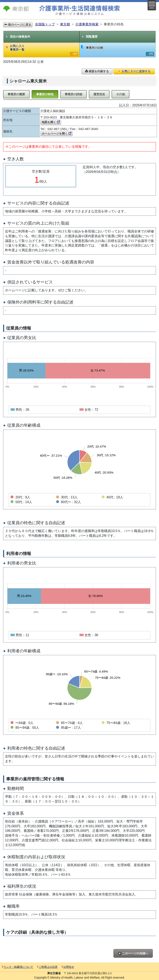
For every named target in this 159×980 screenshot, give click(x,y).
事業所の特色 (45, 94)
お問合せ (68, 967)
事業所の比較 (117, 51)
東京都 (65, 24)
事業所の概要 (16, 94)
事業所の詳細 (73, 94)
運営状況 (99, 94)
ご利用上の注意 (47, 967)
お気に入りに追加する (134, 71)
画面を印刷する (97, 71)
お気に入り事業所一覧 (42, 50)
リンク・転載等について (18, 967)
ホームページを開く (57, 133)
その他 (120, 94)
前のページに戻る (18, 25)
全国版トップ (45, 24)
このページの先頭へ (133, 953)
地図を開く (51, 122)
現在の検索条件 (18, 37)
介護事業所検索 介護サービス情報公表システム (79, 10)
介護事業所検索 (87, 24)
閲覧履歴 (90, 37)
